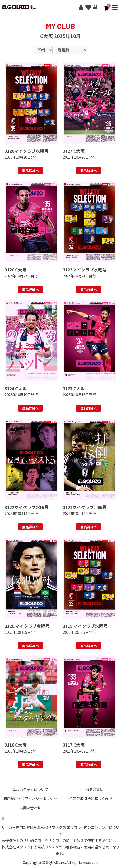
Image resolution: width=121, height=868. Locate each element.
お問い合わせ (30, 808)
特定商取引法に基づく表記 (91, 798)
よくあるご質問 (91, 789)
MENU (115, 10)
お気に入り (88, 7)
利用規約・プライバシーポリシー (30, 798)
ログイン (95, 7)
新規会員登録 (81, 7)
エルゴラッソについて (30, 789)
